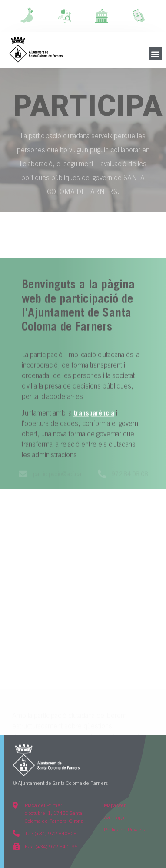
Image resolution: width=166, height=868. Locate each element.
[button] (155, 54)
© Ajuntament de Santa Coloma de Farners (60, 784)
